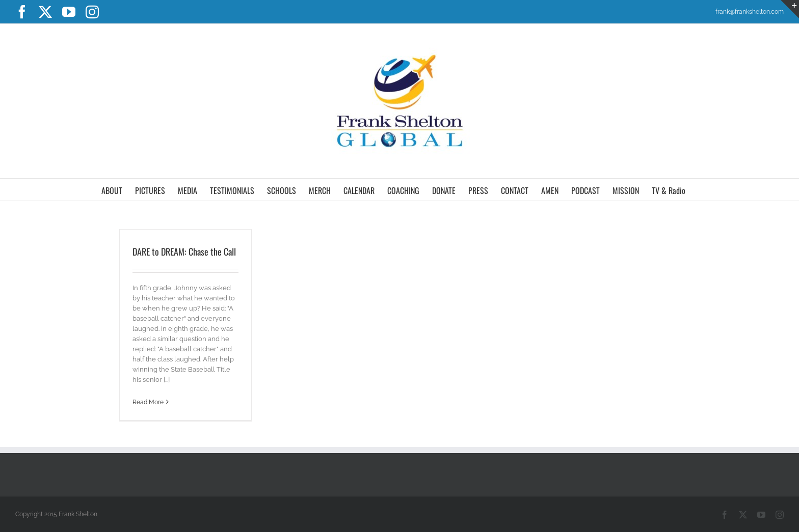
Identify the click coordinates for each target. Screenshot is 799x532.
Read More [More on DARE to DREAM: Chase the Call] (148, 402)
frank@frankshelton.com (750, 12)
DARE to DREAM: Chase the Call (184, 251)
